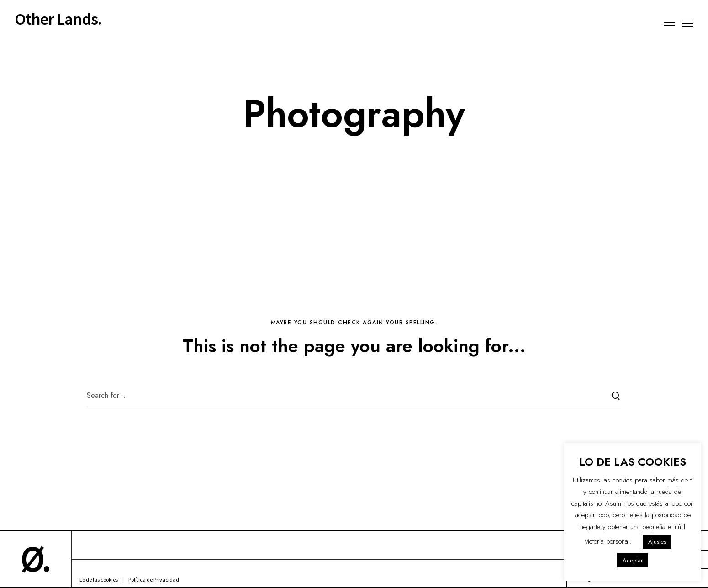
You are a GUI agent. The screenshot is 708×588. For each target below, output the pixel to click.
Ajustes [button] (657, 542)
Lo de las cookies (99, 580)
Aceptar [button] (633, 560)
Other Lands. (58, 19)
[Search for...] (354, 396)
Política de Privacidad (154, 580)
